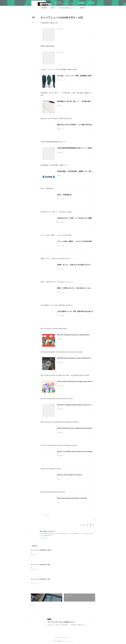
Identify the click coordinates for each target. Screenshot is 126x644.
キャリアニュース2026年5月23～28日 (40, 565)
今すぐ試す (81, 3)
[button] (44, 8)
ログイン (91, 3)
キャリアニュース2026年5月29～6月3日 (41, 550)
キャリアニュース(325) (45, 515)
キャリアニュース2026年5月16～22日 (40, 579)
